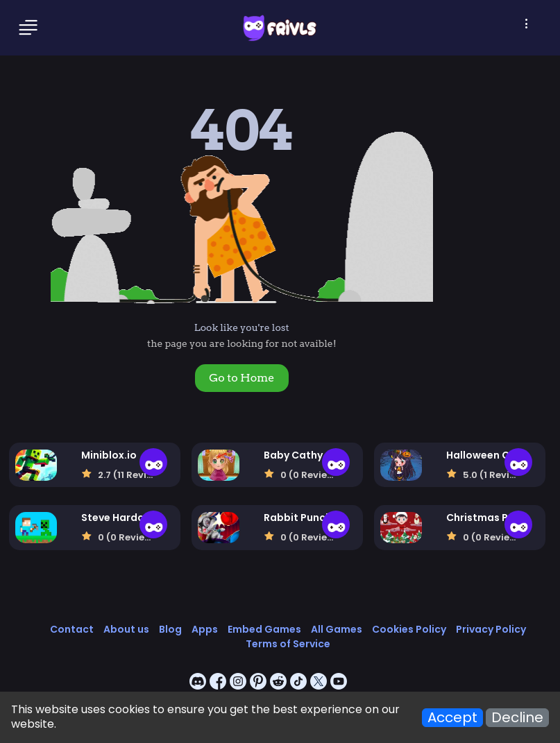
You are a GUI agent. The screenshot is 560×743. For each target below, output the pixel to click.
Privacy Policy (491, 629)
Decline (517, 718)
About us (126, 629)
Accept (452, 718)
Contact (72, 629)
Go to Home (241, 378)
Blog (170, 629)
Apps (205, 629)
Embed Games (264, 629)
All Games (337, 629)
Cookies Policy (409, 629)
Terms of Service (288, 644)
